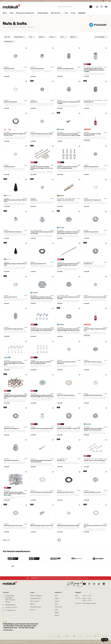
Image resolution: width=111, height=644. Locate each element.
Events (57, 601)
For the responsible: (57, 642)
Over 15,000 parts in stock (52, 1)
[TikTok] (99, 584)
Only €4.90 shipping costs (12, 1)
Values (57, 598)
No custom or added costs (32, 1)
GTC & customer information (74, 642)
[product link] (16, 62)
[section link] (5, 13)
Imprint (98, 642)
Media (57, 612)
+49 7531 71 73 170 (11, 608)
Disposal (33, 610)
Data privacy (89, 642)
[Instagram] (94, 584)
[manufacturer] (13, 559)
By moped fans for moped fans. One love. (13, 642)
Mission (57, 615)
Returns (32, 604)
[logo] (12, 6)
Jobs (56, 610)
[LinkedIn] (104, 584)
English (106, 1)
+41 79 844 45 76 (10, 610)
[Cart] (106, 7)
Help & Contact (35, 601)
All (13, 566)
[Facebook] (89, 584)
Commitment (59, 607)
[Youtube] (84, 584)
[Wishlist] (102, 7)
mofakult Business (35, 598)
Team (56, 604)
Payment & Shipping (36, 596)
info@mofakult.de (10, 605)
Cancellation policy (36, 607)
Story (56, 596)
